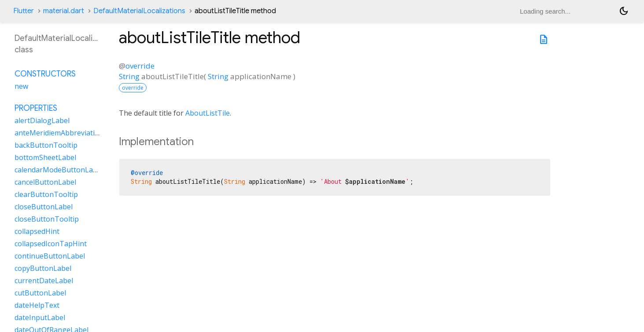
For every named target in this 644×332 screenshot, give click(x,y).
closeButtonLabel (44, 207)
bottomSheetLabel (45, 157)
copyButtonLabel (43, 268)
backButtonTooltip (46, 145)
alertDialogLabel (42, 120)
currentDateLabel (44, 281)
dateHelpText (37, 305)
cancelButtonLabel (45, 182)
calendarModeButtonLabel (59, 170)
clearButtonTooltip (46, 194)
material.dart (64, 11)
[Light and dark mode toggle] (624, 11)
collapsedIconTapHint (51, 244)
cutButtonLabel (40, 293)
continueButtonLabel (50, 256)
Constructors (45, 74)
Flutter (24, 11)
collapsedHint (37, 231)
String (129, 76)
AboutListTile (208, 113)
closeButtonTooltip (47, 219)
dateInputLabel (40, 317)
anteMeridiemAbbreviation (59, 133)
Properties (36, 108)
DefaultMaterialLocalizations (139, 11)
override (140, 66)
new (21, 86)
